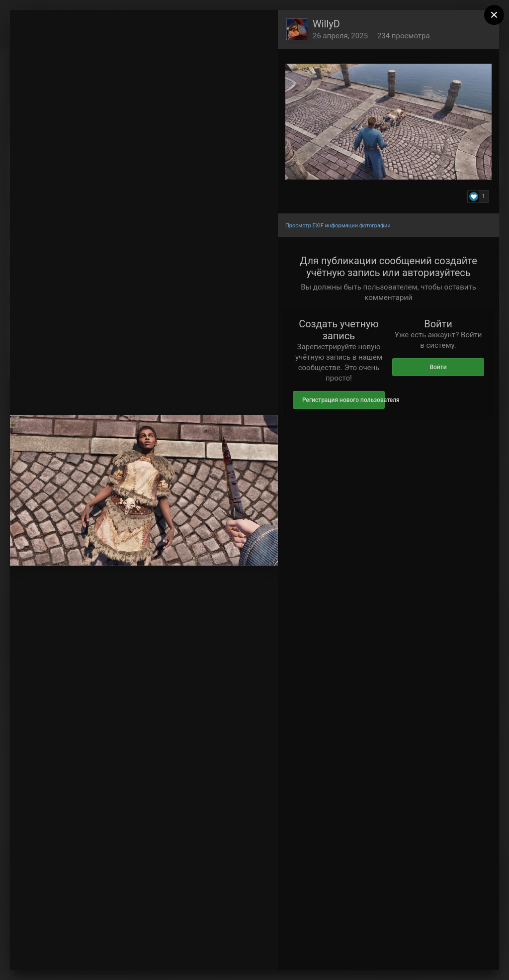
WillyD (326, 24)
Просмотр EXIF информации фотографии (338, 226)
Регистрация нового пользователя (343, 400)
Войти (438, 367)
